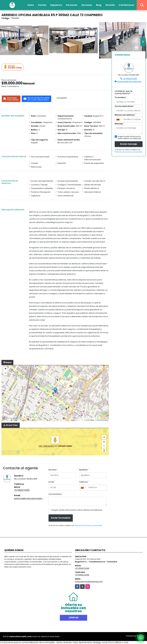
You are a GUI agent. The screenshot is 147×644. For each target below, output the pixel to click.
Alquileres (56, 5)
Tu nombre (121, 97)
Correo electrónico (125, 106)
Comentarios (55, 494)
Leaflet (87, 420)
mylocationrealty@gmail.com (89, 581)
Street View (13, 67)
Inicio (31, 5)
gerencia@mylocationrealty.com (31, 498)
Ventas (42, 5)
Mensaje (119, 124)
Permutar (72, 5)
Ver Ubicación (47, 446)
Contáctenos (126, 5)
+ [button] (5, 369)
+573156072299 (22, 490)
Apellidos (84, 470)
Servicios (87, 5)
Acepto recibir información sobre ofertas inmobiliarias (77, 510)
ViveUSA (110, 5)
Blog (99, 5)
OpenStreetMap (102, 420)
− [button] (5, 373)
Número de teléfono (125, 115)
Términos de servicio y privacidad (88, 525)
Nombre (53, 470)
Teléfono (84, 482)
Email (52, 482)
